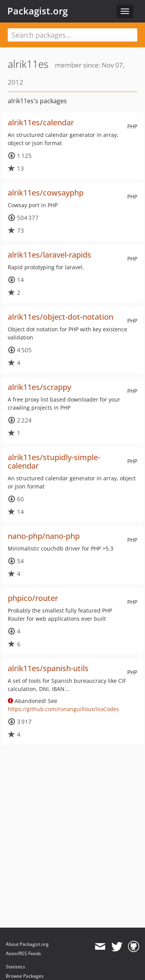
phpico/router (33, 598)
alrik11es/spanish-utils (48, 668)
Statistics (15, 967)
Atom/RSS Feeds (23, 953)
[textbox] (72, 35)
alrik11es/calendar (41, 122)
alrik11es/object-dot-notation (61, 317)
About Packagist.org (27, 944)
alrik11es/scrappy (39, 387)
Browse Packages (25, 976)
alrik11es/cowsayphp (46, 193)
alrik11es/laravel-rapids (49, 255)
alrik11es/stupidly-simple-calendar (54, 461)
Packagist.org (38, 11)
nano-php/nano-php (44, 536)
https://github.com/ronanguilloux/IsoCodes (63, 709)
